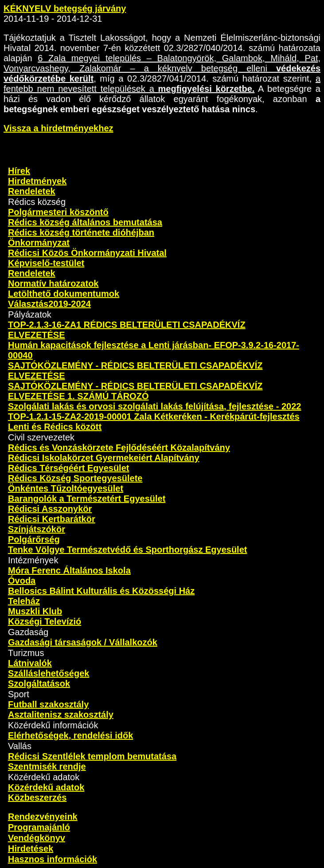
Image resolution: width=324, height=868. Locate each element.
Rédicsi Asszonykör (50, 509)
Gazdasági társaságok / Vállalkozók (83, 642)
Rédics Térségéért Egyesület (68, 468)
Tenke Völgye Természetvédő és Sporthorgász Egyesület (127, 550)
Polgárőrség (34, 539)
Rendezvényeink (43, 817)
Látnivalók (30, 663)
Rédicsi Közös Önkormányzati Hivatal (87, 253)
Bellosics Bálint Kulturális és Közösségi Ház (101, 591)
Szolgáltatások (39, 683)
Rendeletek (32, 191)
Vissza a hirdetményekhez (59, 128)
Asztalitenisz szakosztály (61, 715)
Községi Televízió (45, 621)
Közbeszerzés (37, 797)
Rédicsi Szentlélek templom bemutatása (92, 756)
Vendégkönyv (37, 838)
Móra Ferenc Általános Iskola (69, 570)
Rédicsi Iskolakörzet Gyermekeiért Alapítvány (104, 458)
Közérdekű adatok (46, 787)
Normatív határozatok (53, 283)
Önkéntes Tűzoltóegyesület (66, 488)
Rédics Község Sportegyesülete (75, 478)
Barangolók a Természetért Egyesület (87, 499)
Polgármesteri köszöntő (58, 212)
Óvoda (22, 581)
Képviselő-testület (46, 263)
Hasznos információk (53, 859)
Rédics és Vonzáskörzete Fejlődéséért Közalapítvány (119, 448)
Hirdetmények (37, 181)
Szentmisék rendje (47, 766)
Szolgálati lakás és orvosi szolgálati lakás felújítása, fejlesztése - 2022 (154, 406)
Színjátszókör (37, 529)
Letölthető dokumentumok (64, 294)
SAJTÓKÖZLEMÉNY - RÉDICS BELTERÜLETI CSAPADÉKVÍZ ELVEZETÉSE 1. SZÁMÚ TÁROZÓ (135, 391)
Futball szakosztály (48, 704)
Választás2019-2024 (49, 304)
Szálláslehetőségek (49, 673)
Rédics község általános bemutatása (85, 222)
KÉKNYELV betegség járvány (65, 8)
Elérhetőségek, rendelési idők (70, 735)
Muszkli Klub (35, 611)
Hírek (19, 171)
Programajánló (39, 827)
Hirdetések (31, 848)
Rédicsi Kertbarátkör (52, 519)
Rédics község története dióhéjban (81, 232)
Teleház (24, 601)
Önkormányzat (39, 243)
